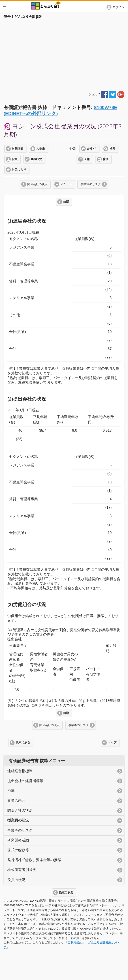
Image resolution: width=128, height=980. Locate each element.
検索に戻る (23, 742)
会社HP (91, 149)
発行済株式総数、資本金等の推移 (34, 860)
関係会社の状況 (37, 184)
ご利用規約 (75, 942)
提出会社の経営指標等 (25, 781)
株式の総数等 (18, 850)
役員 (15, 159)
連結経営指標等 (20, 771)
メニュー (66, 184)
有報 (87, 159)
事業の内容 (16, 801)
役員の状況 (16, 880)
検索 (112, 149)
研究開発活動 (18, 840)
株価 (106, 159)
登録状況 (36, 159)
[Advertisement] (64, 54)
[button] (116, 7)
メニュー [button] (4, 6)
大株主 (41, 149)
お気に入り (19, 170)
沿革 (11, 791)
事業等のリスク (91, 184)
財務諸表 (17, 149)
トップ (112, 742)
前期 (66, 202)
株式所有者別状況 (22, 870)
